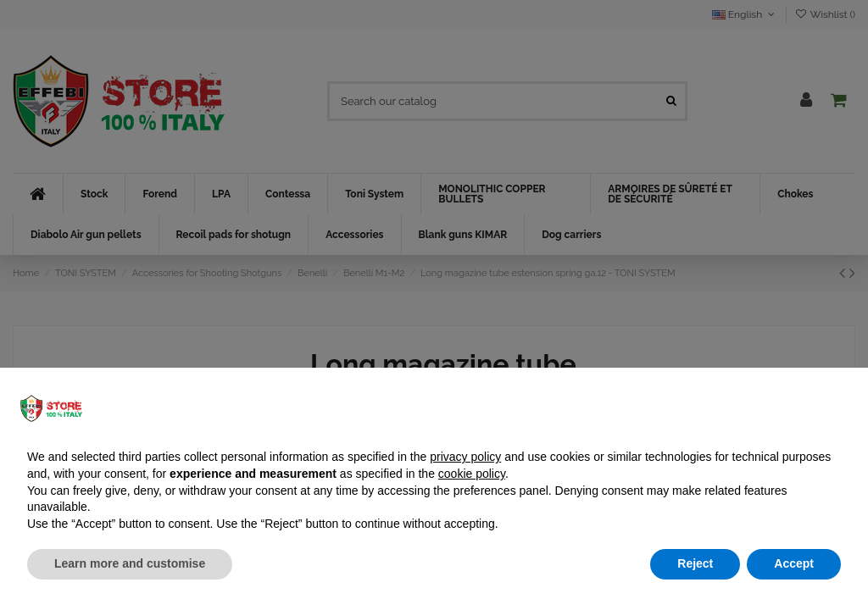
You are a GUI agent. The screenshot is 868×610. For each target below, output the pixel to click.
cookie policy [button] (472, 474)
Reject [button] (695, 563)
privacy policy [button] (465, 457)
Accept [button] (794, 563)
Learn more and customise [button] (130, 563)
